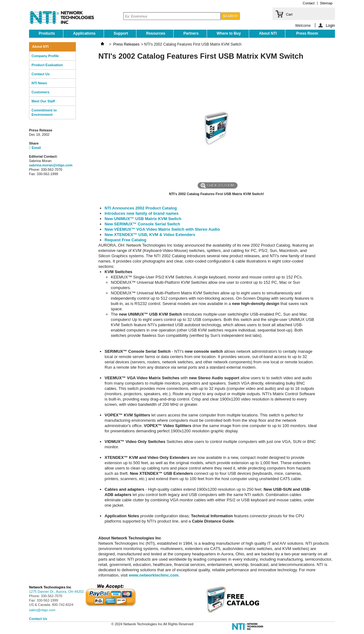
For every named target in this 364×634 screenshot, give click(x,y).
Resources (156, 33)
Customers (40, 92)
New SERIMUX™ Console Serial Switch (142, 224)
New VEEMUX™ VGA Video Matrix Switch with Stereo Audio (162, 229)
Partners (191, 33)
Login (330, 25)
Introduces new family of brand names (142, 213)
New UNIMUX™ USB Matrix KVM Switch (143, 219)
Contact (309, 3)
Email (35, 148)
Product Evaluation (47, 65)
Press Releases (126, 44)
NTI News (39, 83)
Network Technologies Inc (50, 587)
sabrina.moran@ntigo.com (51, 165)
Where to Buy (229, 33)
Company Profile (45, 56)
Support (121, 33)
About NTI (268, 33)
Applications (84, 33)
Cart (289, 14)
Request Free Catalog (125, 240)
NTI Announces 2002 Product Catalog (141, 208)
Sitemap (326, 3)
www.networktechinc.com (154, 575)
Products (47, 33)
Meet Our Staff (43, 101)
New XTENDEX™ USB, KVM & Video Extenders (150, 235)
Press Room (307, 33)
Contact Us (41, 74)
